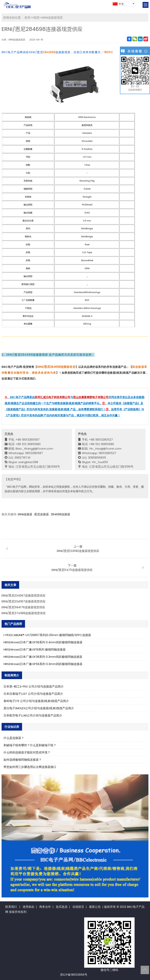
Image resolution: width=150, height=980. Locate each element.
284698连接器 (60, 514)
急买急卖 (62, 907)
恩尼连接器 (42, 514)
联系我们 (11, 907)
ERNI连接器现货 (53, 18)
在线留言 (78, 907)
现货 (36, 18)
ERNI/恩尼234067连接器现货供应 (24, 595)
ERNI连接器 (25, 514)
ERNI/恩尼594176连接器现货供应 (23, 607)
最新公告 (95, 907)
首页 (27, 18)
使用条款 (29, 907)
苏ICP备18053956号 (74, 975)
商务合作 (45, 907)
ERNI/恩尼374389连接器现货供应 (24, 613)
